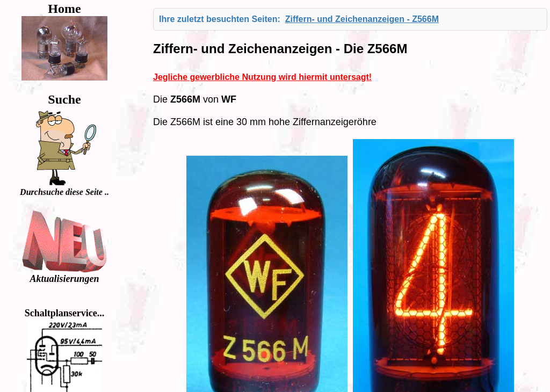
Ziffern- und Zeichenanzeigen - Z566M (362, 19)
